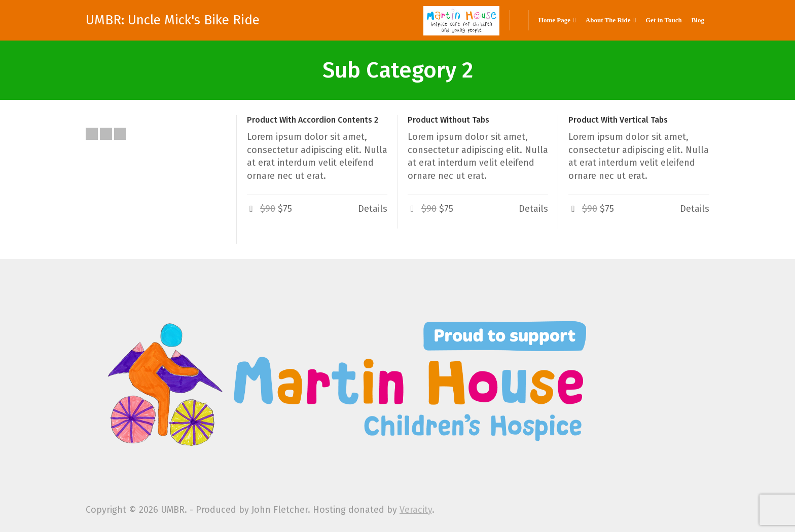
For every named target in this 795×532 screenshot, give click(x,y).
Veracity (416, 510)
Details (373, 209)
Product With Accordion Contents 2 (313, 120)
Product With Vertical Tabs (618, 120)
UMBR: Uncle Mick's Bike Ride (173, 20)
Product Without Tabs (448, 120)
